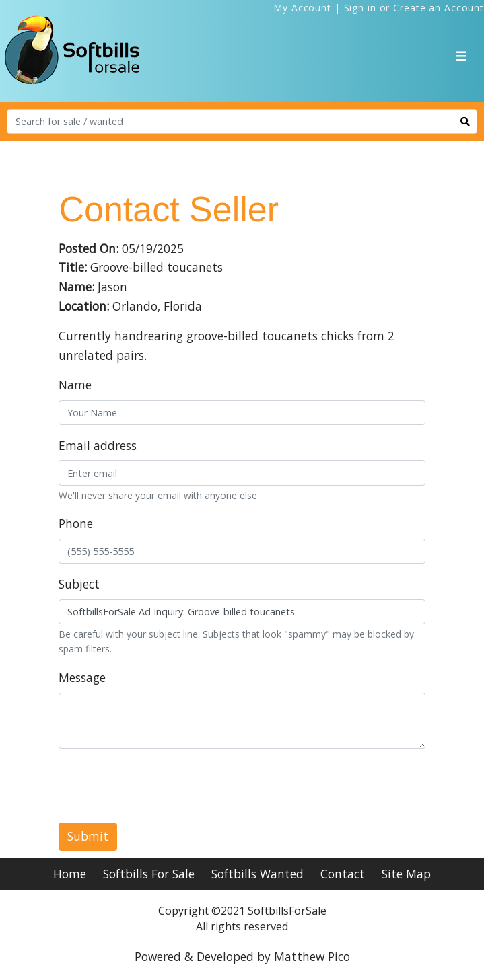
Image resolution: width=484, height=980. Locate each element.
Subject (79, 584)
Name (75, 385)
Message (82, 677)
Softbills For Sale (149, 874)
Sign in (360, 8)
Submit (88, 836)
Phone (76, 523)
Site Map (406, 874)
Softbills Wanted (257, 874)
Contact (343, 874)
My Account (302, 8)
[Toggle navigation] (461, 56)
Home (70, 874)
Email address (98, 445)
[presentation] (161, 786)
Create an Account (439, 8)
